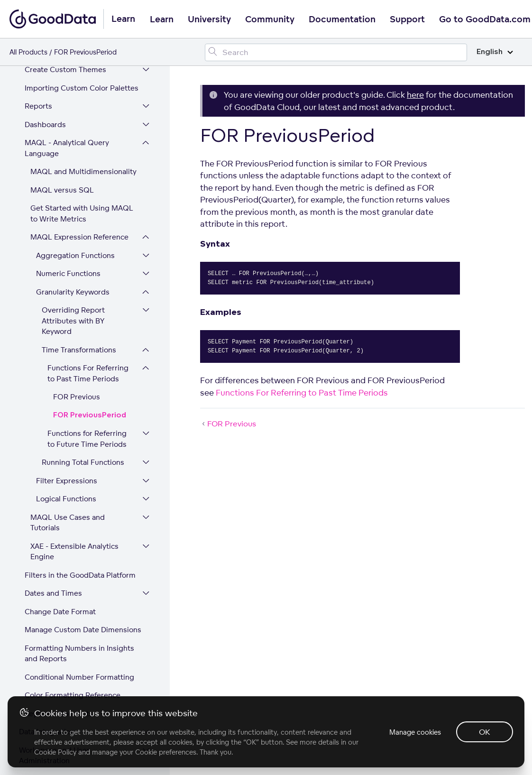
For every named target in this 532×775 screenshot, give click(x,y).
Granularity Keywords (73, 164)
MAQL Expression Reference (79, 109)
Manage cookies (415, 732)
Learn (162, 19)
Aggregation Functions (75, 127)
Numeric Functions (68, 145)
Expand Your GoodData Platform (74, 651)
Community (270, 19)
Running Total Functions (83, 334)
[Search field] (336, 52)
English (495, 52)
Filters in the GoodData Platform (80, 447)
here (415, 95)
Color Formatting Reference (73, 567)
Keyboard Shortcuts (59, 586)
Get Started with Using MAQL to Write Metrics (82, 85)
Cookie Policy (55, 752)
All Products (28, 52)
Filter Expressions (67, 353)
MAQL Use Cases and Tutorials (68, 395)
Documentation (342, 19)
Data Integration (47, 604)
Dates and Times (53, 465)
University (209, 19)
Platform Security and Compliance (56, 674)
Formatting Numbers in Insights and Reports (79, 526)
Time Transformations (79, 222)
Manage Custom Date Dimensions (83, 502)
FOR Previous (77, 269)
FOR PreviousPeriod (90, 287)
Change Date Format (60, 484)
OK (485, 732)
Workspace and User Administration (54, 627)
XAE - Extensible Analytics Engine (74, 424)
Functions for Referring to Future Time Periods (87, 311)
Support (407, 19)
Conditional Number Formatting (79, 549)
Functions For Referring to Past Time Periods (88, 245)
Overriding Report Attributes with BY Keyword (73, 193)
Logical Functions (66, 371)
